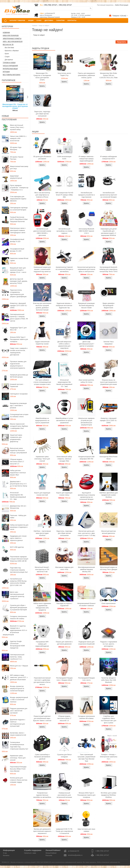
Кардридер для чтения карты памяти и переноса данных (18, 538)
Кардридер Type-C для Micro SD (18, 329)
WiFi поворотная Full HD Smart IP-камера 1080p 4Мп (64, 195)
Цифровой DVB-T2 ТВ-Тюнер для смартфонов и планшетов (64, 831)
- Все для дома (9, 48)
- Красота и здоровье (11, 51)
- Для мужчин (8, 60)
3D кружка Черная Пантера (17, 158)
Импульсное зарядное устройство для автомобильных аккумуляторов (86, 422)
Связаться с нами (30, 853)
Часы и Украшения (10, 66)
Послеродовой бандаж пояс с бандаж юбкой (64, 679)
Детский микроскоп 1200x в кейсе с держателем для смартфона (64, 345)
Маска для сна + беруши (19, 666)
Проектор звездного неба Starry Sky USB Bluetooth (109, 680)
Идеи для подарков (11, 36)
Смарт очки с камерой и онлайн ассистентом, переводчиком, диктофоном (19, 352)
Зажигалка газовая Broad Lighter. (19, 259)
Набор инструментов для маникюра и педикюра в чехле (19, 527)
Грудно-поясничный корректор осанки (42, 343)
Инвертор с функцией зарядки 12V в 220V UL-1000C (19, 305)
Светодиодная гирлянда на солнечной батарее (19, 209)
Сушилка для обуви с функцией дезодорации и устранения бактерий (19, 607)
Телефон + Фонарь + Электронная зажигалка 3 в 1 (109, 757)
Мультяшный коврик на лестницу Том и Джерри (108, 568)
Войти (117, 5)
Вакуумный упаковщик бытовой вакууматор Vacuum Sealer (86, 305)
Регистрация (124, 5)
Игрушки (6, 72)
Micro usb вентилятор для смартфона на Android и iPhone (42, 195)
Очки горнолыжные (109, 603)
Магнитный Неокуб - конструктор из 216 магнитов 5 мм (42, 569)
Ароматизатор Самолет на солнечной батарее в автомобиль (64, 269)
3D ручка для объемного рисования (42, 158)
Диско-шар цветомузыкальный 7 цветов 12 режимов (86, 344)
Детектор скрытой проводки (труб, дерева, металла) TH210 (19, 281)
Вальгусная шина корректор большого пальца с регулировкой (18, 450)
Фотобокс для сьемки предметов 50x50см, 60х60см (109, 795)
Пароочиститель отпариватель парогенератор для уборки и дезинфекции (18, 293)
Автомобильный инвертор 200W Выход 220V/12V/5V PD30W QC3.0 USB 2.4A (18, 582)
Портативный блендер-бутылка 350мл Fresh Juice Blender (18, 769)
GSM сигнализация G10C (64, 158)
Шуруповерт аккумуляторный (16, 177)
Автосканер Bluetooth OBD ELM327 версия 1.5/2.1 (86, 231)
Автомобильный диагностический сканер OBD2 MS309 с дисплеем (42, 232)
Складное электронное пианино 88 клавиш (18, 617)
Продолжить (121, 42)
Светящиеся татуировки (19, 394)
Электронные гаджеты (12, 39)
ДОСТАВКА (49, 20)
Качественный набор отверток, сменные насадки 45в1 (64, 459)
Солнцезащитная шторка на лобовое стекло (19, 415)
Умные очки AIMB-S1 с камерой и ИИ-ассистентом (18, 138)
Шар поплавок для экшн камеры (86, 830)
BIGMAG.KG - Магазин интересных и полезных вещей (18, 862)
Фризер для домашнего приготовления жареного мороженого (42, 831)
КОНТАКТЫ (72, 20)
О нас (5, 853)
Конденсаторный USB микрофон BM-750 (86, 458)
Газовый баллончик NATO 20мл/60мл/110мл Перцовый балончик (19, 219)
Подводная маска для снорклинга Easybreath (86, 643)
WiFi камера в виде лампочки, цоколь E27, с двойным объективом (19, 677)
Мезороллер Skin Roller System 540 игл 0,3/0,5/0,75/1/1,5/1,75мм (109, 75)
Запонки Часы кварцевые (109, 343)
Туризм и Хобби (9, 63)
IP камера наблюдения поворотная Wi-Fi (109, 158)
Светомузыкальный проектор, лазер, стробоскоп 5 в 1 (17, 657)
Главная (34, 26)
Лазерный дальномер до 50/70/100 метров (19, 376)
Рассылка (49, 855)
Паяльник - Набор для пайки (18, 516)
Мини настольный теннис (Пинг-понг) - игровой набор (17, 127)
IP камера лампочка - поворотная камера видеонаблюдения (86, 159)
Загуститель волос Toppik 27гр (64, 74)
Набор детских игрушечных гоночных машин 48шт (18, 473)
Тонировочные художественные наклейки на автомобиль (42, 795)
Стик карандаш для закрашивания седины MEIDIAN (18, 199)
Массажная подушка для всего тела (64, 568)
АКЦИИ (31, 20)
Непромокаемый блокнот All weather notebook (86, 604)
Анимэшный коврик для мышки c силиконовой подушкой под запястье (42, 269)
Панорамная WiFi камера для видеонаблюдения (42, 644)
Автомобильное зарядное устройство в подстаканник (86, 195)
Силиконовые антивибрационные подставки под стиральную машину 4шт (19, 746)
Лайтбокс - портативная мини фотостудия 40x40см (42, 533)
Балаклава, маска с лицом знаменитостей (18, 734)
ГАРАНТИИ (60, 20)
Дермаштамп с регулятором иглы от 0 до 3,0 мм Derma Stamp (19, 484)
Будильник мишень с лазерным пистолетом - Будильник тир (64, 305)
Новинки (6, 33)
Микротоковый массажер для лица (19, 167)
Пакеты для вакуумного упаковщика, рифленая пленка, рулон (86, 75)
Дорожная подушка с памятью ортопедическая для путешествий (18, 723)
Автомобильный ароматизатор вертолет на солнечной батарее (109, 195)
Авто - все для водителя (13, 42)
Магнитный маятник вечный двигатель (109, 532)
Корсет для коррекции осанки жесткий (42, 494)
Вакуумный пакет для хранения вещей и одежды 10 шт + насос (18, 270)
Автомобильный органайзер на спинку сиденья (64, 231)
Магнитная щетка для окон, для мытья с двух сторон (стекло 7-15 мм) (86, 533)
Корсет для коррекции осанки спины (64, 494)
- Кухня (6, 54)
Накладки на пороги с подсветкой (64, 604)
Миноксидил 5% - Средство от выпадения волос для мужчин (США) (15, 106)
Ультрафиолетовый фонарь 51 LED (17, 250)
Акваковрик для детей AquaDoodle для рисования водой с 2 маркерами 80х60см (109, 232)
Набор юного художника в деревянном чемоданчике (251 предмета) (42, 607)
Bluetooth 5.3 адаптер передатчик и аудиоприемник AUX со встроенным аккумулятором (15, 630)
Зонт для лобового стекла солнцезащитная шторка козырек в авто (42, 382)
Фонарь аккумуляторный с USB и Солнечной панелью (19, 700)
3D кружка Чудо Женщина (16, 148)
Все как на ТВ (8, 45)
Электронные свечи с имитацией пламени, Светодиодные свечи (18, 230)
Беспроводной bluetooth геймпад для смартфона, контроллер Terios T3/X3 (109, 269)
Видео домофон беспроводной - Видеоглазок (109, 305)
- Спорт (7, 57)
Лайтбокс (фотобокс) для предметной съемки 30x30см (109, 495)
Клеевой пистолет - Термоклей (17, 385)
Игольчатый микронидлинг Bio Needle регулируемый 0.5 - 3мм (18, 496)
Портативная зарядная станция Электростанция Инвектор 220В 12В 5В (19, 559)
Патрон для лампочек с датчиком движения (64, 643)
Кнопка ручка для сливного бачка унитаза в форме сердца (19, 780)
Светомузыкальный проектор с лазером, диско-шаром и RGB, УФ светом (19, 318)
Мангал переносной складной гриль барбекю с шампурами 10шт (19, 426)
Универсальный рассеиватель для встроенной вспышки (64, 795)
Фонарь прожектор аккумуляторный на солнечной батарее (17, 688)
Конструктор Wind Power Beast (109, 458)
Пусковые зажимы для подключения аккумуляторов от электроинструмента (18, 365)
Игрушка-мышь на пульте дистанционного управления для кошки (109, 382)
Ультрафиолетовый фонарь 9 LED (17, 240)
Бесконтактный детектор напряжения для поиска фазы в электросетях (86, 269)
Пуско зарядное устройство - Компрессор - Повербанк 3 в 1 (19, 188)
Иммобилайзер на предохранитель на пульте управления (42, 420)
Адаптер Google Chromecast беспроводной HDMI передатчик (17, 645)
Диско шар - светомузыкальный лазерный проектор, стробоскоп (17, 595)
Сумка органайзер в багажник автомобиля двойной (42, 757)
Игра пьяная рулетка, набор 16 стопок (86, 381)
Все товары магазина (12, 75)
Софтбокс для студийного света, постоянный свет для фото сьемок (108, 719)
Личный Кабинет (51, 853)
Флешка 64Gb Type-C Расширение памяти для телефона (19, 339)
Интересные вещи (10, 69)
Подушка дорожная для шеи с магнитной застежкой (19, 711)
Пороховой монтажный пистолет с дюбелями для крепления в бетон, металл (42, 681)
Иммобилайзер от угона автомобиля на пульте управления (64, 420)
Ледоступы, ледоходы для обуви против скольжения (42, 114)
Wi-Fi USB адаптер (17, 547)
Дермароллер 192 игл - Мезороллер (18, 507)
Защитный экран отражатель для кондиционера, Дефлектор (16, 438)
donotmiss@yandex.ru (75, 855)
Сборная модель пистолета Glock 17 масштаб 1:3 (17, 462)
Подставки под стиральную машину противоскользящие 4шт (19, 570)
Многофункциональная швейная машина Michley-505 (86, 569)
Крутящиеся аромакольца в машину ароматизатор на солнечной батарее (86, 496)
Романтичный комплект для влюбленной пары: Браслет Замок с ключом (42, 718)
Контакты (6, 855)
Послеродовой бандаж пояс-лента (86, 679)
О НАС (39, 20)
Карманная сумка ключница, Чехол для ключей (18, 758)
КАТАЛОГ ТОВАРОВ (17, 20)
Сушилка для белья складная (64, 756)
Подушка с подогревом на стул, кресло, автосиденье (109, 644)
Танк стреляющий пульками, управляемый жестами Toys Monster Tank (86, 758)
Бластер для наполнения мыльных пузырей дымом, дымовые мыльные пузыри (42, 307)
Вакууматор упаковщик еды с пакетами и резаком (18, 405)
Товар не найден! (44, 26)
